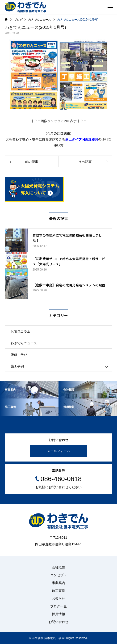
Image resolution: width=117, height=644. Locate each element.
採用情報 (58, 614)
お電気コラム (21, 331)
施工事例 (17, 366)
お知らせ (58, 598)
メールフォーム (58, 451)
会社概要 (58, 567)
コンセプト (58, 575)
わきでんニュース (24, 343)
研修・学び (19, 355)
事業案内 (58, 583)
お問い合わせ (58, 622)
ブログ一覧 (58, 606)
